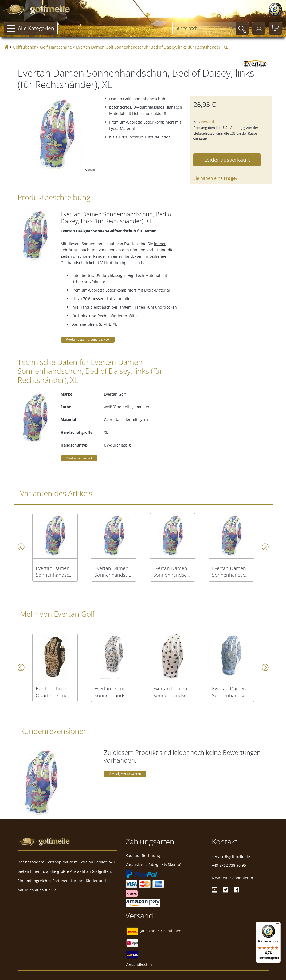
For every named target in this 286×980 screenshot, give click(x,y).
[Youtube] (215, 890)
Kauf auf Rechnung (143, 856)
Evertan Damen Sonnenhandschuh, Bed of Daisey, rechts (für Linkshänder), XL (231, 572)
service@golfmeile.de (231, 857)
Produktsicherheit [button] (79, 458)
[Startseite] (6, 47)
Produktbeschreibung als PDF (88, 339)
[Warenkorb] (275, 28)
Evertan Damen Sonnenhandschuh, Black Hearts (173, 692)
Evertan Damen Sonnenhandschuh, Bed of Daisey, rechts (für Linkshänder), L (173, 572)
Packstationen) (169, 931)
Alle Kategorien (31, 29)
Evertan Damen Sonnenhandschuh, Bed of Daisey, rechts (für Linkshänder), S (55, 572)
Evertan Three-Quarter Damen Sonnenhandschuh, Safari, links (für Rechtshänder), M (55, 692)
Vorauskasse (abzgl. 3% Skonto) (153, 864)
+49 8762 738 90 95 (229, 865)
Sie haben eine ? (215, 178)
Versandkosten (139, 964)
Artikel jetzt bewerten (125, 774)
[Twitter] (226, 890)
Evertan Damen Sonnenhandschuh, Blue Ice (231, 692)
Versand (207, 122)
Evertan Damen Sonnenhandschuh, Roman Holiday (114, 692)
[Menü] (277, 925)
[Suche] (242, 28)
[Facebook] (236, 890)
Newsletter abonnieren (232, 878)
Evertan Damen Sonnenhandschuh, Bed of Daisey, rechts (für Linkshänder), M (114, 572)
